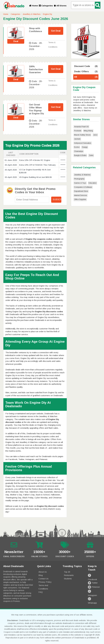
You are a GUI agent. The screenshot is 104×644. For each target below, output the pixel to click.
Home (34, 6)
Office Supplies (80, 199)
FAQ (41, 592)
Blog (41, 575)
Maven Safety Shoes (82, 135)
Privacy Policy (45, 582)
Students (68, 579)
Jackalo (77, 139)
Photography (79, 179)
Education (93, 183)
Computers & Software (83, 187)
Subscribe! (57, 200)
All (86, 77)
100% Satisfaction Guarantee (36, 69)
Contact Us (43, 579)
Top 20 (67, 572)
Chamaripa (79, 151)
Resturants (69, 575)
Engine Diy (48, 14)
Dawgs (85, 147)
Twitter (93, 579)
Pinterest (94, 584)
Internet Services (81, 195)
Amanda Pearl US (81, 127)
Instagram (94, 588)
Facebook (94, 575)
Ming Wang (88, 131)
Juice (95, 135)
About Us (43, 572)
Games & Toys (80, 183)
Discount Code (86, 66)
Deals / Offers (86, 72)
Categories (46, 6)
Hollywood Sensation (83, 143)
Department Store (81, 191)
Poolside (78, 131)
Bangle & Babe (80, 155)
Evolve (77, 147)
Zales (91, 155)
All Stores (60, 6)
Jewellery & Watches (32, 14)
